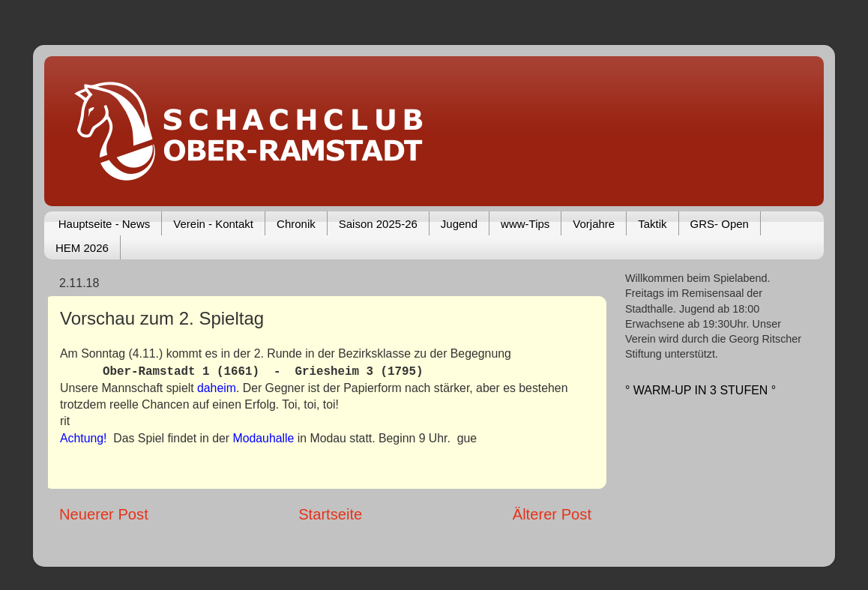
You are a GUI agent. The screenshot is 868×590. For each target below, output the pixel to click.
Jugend (459, 224)
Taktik (652, 224)
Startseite (330, 514)
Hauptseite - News (105, 224)
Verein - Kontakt (213, 224)
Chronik (296, 224)
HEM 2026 (82, 248)
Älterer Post (552, 514)
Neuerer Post (104, 514)
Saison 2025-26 (378, 224)
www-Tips (525, 224)
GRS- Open (720, 224)
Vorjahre (594, 224)
